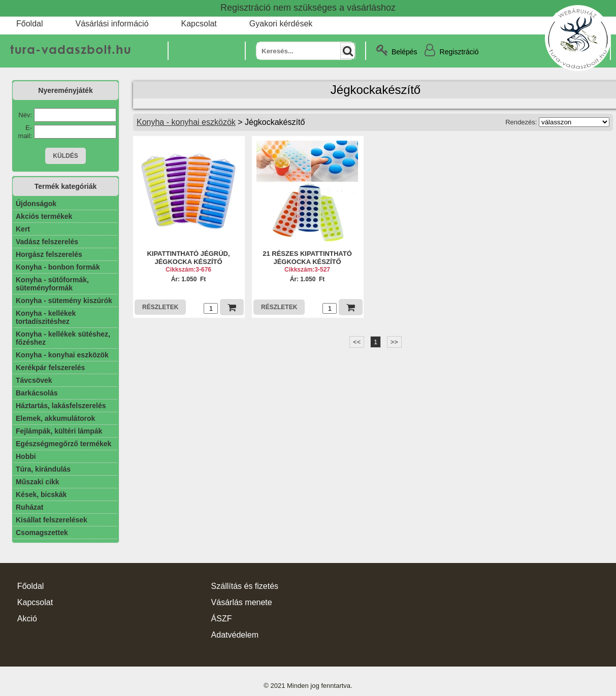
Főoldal (29, 24)
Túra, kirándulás (43, 469)
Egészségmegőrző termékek (63, 444)
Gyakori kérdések (281, 24)
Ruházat (29, 507)
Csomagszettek (42, 533)
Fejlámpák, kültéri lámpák (59, 431)
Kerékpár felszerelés (50, 368)
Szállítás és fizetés (245, 586)
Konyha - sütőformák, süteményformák (52, 284)
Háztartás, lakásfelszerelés (61, 406)
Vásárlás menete (242, 602)
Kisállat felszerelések (52, 520)
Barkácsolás (37, 393)
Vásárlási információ (112, 24)
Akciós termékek (44, 216)
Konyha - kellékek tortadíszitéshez (46, 317)
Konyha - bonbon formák (58, 267)
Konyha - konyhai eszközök (62, 355)
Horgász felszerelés (49, 254)
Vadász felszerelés (47, 242)
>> (394, 342)
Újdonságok (36, 204)
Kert (23, 229)
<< (357, 342)
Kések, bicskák (41, 494)
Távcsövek (34, 380)
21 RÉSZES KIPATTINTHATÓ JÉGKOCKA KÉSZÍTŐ (307, 258)
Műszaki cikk (38, 482)
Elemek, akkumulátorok (55, 418)
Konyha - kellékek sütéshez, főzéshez (63, 338)
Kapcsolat (199, 24)
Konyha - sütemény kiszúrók (64, 301)
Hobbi (26, 456)
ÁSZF (222, 619)
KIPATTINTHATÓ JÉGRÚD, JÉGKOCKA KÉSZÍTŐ (188, 258)
